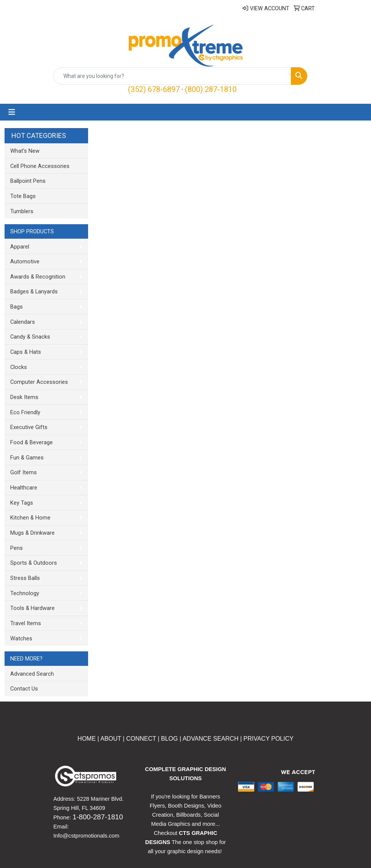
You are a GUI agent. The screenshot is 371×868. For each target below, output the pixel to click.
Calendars (23, 322)
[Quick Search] (172, 76)
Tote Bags (23, 196)
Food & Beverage (32, 442)
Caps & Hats (26, 352)
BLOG (169, 739)
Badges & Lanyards (34, 291)
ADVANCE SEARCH (211, 739)
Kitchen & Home (30, 518)
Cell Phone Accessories (40, 166)
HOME (87, 739)
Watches (21, 638)
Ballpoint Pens (28, 181)
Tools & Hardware (32, 608)
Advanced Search (32, 674)
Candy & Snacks (30, 337)
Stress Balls (25, 578)
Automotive (25, 261)
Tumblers (22, 211)
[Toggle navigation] (12, 112)
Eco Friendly (25, 412)
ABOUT (110, 739)
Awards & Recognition (38, 277)
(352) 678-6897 (154, 89)
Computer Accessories (39, 382)
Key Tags (22, 503)
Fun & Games (27, 458)
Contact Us (24, 689)
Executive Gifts (29, 427)
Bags (17, 307)
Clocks (19, 367)
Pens (17, 548)
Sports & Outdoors (34, 563)
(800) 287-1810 (211, 89)
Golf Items (24, 472)
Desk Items (24, 397)
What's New (25, 151)
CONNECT (141, 739)
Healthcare (24, 488)
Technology (25, 593)
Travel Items (26, 623)
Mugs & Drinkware (32, 533)
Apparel (20, 247)
